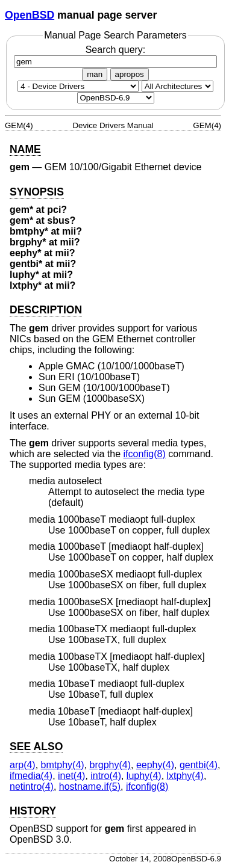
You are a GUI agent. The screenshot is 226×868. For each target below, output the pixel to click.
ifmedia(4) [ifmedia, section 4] (31, 776)
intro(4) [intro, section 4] (106, 776)
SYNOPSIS (37, 192)
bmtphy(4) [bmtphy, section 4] (63, 765)
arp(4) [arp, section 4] (23, 765)
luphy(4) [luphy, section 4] (144, 776)
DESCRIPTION (46, 310)
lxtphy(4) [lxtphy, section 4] (185, 776)
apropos (130, 74)
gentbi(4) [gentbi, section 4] (199, 765)
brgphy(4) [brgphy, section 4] (110, 765)
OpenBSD (30, 15)
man (95, 74)
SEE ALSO (36, 746)
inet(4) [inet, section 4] (71, 776)
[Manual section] (78, 86)
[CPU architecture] (177, 86)
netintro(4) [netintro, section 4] (32, 786)
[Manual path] (116, 98)
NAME (25, 149)
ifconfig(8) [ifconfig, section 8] (145, 454)
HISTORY (33, 811)
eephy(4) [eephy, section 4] (155, 765)
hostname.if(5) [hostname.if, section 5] (90, 786)
